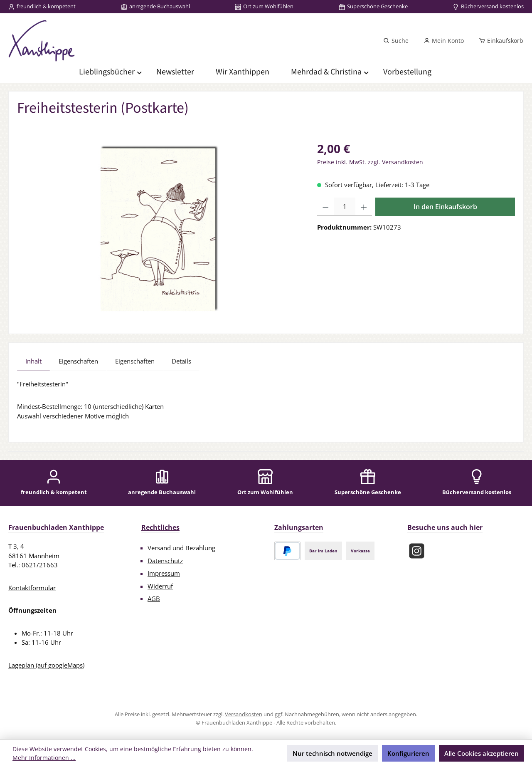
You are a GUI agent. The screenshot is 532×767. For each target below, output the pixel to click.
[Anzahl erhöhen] (364, 207)
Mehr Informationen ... (44, 758)
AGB (154, 599)
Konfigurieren (408, 753)
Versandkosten (244, 714)
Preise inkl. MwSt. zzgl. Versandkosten (370, 162)
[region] (159, 229)
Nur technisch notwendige (332, 753)
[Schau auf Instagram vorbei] (417, 551)
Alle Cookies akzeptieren (482, 753)
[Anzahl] (345, 207)
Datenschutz (165, 561)
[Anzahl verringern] (326, 207)
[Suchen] (396, 41)
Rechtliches (160, 527)
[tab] (33, 361)
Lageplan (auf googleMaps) (46, 665)
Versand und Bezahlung (181, 548)
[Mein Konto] (444, 41)
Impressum (164, 573)
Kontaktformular (32, 588)
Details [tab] (181, 361)
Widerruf (160, 586)
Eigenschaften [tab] (78, 361)
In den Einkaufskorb (445, 207)
